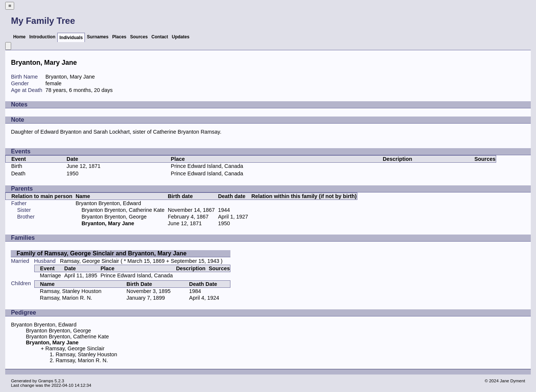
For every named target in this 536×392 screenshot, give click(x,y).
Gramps (46, 381)
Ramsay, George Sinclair (90, 261)
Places (119, 37)
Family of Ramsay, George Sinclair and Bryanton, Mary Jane (101, 253)
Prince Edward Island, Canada (207, 166)
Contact (160, 37)
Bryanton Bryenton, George (114, 217)
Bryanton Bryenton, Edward (108, 203)
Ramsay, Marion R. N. (66, 298)
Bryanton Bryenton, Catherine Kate (123, 210)
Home (19, 37)
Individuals (71, 38)
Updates (181, 37)
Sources (139, 37)
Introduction (42, 37)
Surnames (98, 37)
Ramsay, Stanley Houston (71, 291)
